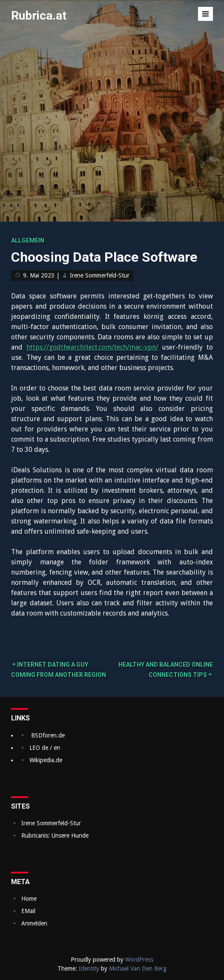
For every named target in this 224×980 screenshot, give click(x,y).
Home (29, 899)
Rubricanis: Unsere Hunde (55, 835)
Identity (89, 968)
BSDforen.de (48, 735)
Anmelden (34, 923)
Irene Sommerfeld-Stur (100, 275)
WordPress (139, 960)
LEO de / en (45, 748)
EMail (28, 911)
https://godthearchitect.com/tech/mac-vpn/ (92, 347)
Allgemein (28, 240)
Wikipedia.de (46, 760)
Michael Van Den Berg (138, 968)
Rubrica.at (39, 16)
